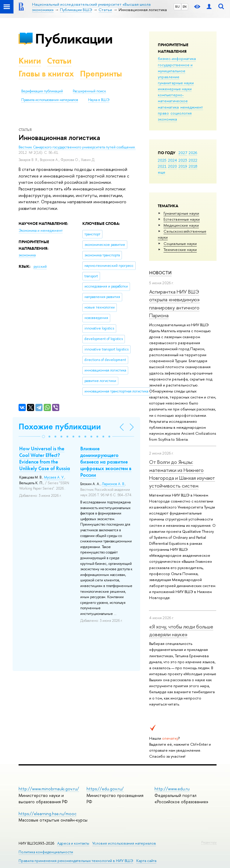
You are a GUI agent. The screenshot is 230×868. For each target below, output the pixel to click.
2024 (172, 160)
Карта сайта (146, 861)
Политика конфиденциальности (46, 852)
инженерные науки (175, 89)
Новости (160, 273)
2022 (193, 160)
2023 (183, 160)
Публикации (74, 39)
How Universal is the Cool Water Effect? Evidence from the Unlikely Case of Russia (45, 458)
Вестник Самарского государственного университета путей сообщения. (77, 147)
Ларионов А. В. (113, 484)
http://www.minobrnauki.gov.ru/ (49, 789)
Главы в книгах (46, 74)
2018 (193, 166)
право (163, 113)
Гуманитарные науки (181, 213)
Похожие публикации (60, 427)
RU (177, 7)
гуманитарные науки (176, 83)
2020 (172, 166)
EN (185, 7)
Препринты (101, 74)
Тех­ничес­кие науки (180, 249)
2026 (193, 153)
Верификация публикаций (42, 91)
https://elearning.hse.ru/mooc (47, 814)
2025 (162, 160)
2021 (162, 166)
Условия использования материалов (124, 843)
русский (40, 267)
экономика (167, 119)
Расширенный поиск (89, 91)
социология (181, 113)
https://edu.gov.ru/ (105, 789)
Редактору (209, 842)
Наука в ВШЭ (99, 100)
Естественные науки (182, 219)
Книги (30, 61)
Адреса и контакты (73, 843)
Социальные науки (180, 243)
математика (168, 107)
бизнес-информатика (177, 58)
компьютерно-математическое (173, 98)
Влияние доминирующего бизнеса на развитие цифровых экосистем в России (106, 462)
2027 (183, 153)
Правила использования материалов (50, 100)
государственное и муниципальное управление (175, 71)
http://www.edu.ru (172, 789)
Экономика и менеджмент (41, 231)
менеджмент (192, 107)
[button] (43, 437)
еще (162, 172)
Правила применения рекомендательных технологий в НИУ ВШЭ (76, 861)
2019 (183, 166)
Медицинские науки (181, 225)
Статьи (59, 61)
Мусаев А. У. (54, 477)
